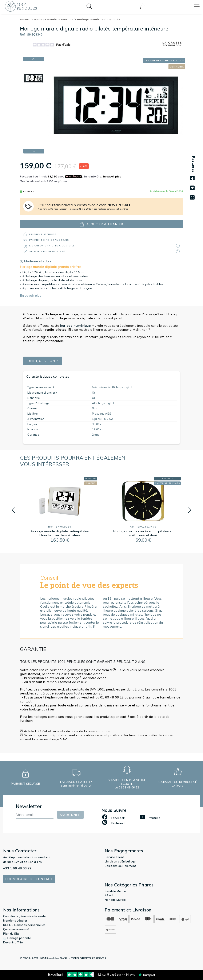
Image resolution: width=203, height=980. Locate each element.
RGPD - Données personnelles (24, 925)
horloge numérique (75, 326)
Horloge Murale (47, 19)
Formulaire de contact (29, 879)
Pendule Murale (115, 891)
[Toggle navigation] (197, 6)
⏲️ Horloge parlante (17, 938)
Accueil (27, 19)
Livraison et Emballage (120, 861)
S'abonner (70, 815)
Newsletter (29, 806)
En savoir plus (31, 296)
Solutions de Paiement (120, 866)
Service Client (114, 857)
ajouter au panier (101, 224)
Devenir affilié (13, 942)
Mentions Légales (15, 920)
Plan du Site (11, 934)
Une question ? (43, 361)
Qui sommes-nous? (16, 929)
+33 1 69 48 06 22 (17, 868)
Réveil (109, 895)
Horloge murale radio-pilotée (99, 19)
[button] (13, 510)
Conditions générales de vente (25, 916)
